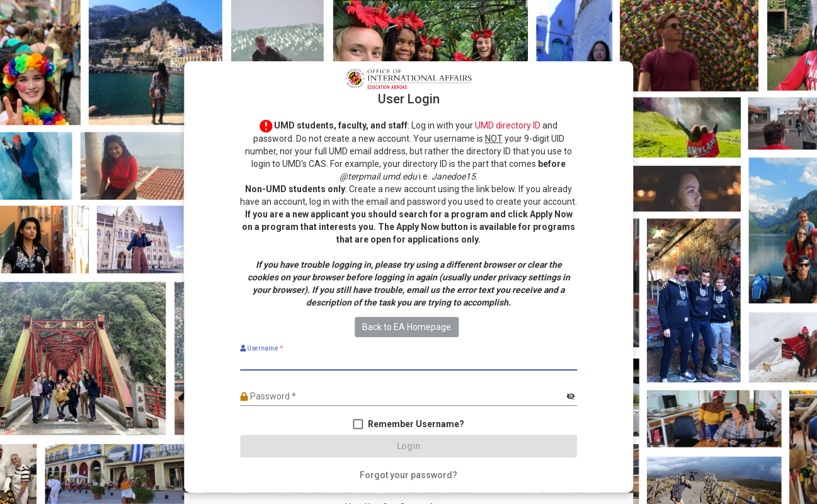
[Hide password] (570, 397)
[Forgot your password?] (408, 475)
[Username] (408, 361)
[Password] (402, 397)
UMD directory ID (508, 125)
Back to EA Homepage (407, 327)
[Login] (408, 446)
